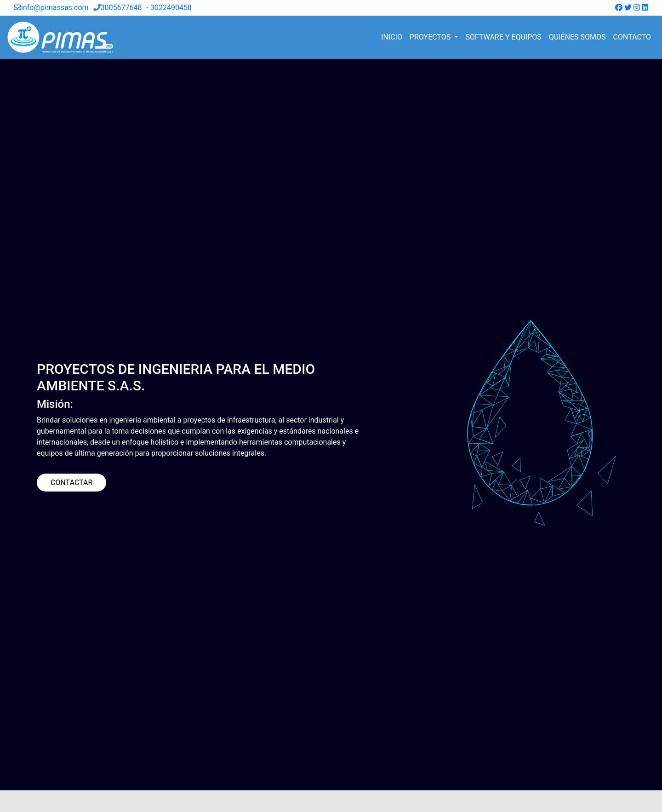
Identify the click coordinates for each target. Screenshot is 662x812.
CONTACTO (632, 37)
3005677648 (121, 8)
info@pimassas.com (51, 8)
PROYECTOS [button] (431, 37)
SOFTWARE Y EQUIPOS (503, 37)
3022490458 (171, 8)
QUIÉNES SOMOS (577, 37)
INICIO (392, 37)
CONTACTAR (71, 483)
